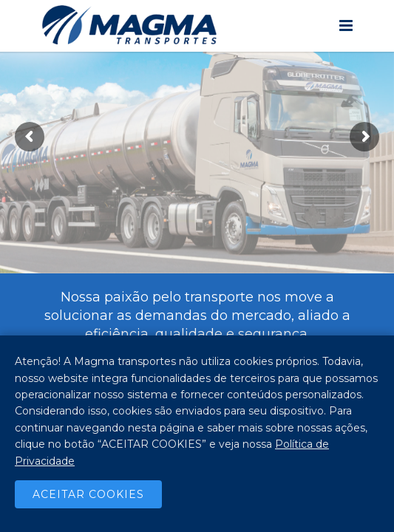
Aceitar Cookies (88, 494)
